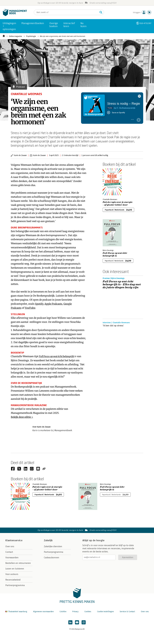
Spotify (39, 304)
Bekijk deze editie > (22, 417)
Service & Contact (127, 612)
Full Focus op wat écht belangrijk (56, 356)
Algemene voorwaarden (43, 612)
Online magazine (15, 36)
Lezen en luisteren (15, 569)
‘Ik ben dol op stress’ (113, 326)
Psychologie (31, 36)
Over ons (10, 546)
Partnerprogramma (15, 585)
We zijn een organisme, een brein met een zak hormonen (63, 36)
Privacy (75, 612)
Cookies (88, 612)
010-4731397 (146, 23)
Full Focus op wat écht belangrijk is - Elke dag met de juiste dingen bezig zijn (122, 284)
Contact (9, 552)
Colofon (63, 612)
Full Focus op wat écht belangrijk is (115, 254)
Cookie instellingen (105, 612)
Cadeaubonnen (52, 558)
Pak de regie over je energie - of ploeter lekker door (118, 204)
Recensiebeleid (13, 580)
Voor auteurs (12, 574)
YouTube (30, 308)
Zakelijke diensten (53, 546)
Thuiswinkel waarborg (16, 612)
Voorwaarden (12, 558)
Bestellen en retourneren (18, 563)
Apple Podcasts (53, 304)
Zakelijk (48, 540)
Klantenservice (14, 540)
